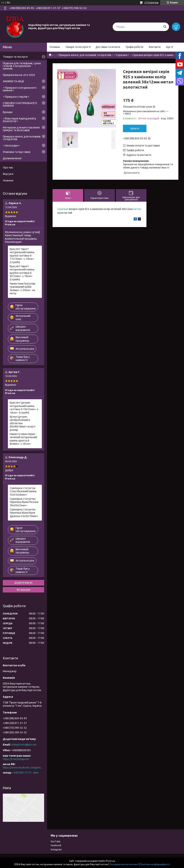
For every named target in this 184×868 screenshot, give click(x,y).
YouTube (56, 841)
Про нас (8, 167)
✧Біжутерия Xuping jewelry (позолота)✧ (19, 120)
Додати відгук (23, 583)
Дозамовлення (12, 158)
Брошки (8, 112)
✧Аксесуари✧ (11, 146)
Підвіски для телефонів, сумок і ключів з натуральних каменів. (22, 66)
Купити (135, 128)
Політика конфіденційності (155, 864)
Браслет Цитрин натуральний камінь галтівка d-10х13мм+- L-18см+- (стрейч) (25, 408)
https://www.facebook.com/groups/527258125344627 (23, 768)
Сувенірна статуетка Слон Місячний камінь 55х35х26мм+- (23, 491)
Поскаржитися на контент (124, 864)
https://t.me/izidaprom (16, 759)
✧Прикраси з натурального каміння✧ (20, 89)
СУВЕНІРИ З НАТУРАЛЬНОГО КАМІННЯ (20, 104)
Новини (8, 180)
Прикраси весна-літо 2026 (19, 75)
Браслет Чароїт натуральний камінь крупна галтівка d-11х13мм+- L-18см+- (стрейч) (22, 256)
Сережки (63, 209)
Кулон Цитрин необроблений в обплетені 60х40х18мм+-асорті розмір (23, 423)
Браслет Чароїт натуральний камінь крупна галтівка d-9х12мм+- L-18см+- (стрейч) (22, 273)
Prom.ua (110, 861)
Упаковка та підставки (17, 152)
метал (137, 209)
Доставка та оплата (108, 47)
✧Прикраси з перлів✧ (16, 97)
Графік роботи (135, 47)
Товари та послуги (77, 47)
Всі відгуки (24, 590)
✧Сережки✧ (122, 55)
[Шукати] (165, 27)
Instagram (56, 849)
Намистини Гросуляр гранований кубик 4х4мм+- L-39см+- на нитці (23, 289)
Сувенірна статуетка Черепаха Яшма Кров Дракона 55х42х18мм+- (24, 513)
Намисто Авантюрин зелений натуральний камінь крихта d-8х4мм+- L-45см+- (23, 439)
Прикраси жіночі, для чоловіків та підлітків (85, 55)
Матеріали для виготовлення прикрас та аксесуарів (21, 129)
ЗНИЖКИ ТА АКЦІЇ (13, 81)
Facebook (56, 845)
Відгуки (8, 174)
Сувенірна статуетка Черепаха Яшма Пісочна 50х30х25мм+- (24, 502)
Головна (55, 47)
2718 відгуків (151, 3)
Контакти (155, 47)
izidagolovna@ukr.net (24, 745)
